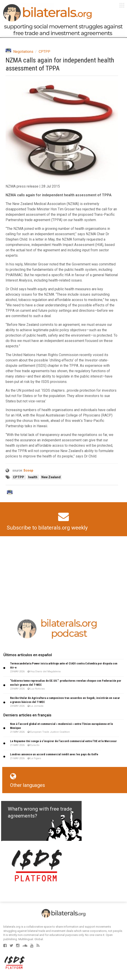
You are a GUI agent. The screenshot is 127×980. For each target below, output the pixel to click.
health (33, 477)
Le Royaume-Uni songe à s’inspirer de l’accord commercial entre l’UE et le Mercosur (63, 741)
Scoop (28, 470)
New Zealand (51, 477)
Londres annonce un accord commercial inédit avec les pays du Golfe (54, 754)
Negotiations (23, 52)
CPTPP (44, 52)
